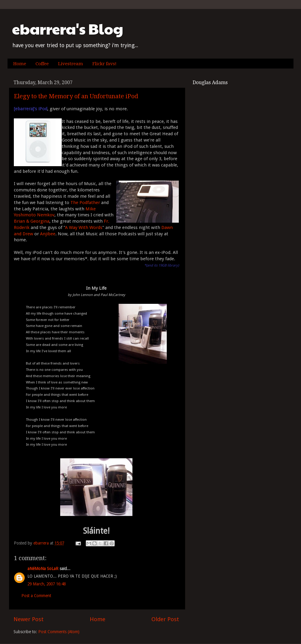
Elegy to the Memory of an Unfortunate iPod (76, 96)
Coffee (42, 64)
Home (20, 64)
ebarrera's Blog (68, 29)
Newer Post (29, 619)
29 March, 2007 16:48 (47, 584)
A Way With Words (84, 227)
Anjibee (48, 234)
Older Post (165, 619)
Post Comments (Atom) (59, 632)
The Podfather (85, 203)
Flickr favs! (104, 64)
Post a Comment (36, 596)
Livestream (71, 64)
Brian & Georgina (32, 221)
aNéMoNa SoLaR (43, 569)
